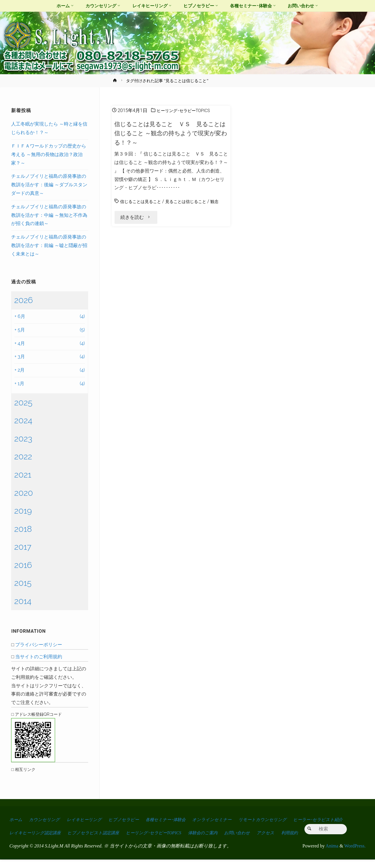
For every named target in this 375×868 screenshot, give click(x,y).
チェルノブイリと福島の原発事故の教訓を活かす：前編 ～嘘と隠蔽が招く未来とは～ (49, 245)
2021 (23, 475)
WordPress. (355, 854)
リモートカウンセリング (284, 819)
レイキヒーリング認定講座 (99, 828)
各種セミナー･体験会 (178, 819)
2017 (23, 547)
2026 (23, 300)
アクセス (19, 841)
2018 (23, 529)
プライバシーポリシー (39, 645)
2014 (23, 601)
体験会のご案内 (282, 828)
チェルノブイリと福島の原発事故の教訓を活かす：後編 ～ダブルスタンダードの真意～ (49, 185)
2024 (23, 420)
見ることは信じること (195, 201)
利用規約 (45, 841)
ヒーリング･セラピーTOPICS (187, 110)
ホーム (16, 819)
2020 (23, 493)
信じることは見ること (144, 201)
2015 (23, 583)
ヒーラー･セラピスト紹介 (36, 828)
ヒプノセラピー (132, 819)
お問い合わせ (320, 828)
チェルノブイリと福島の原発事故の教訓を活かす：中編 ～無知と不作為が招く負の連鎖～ (49, 215)
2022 (23, 456)
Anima (331, 854)
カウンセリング (47, 819)
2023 (23, 439)
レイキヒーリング (90, 819)
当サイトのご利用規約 (39, 657)
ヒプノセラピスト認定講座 (163, 828)
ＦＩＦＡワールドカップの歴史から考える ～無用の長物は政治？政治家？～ (49, 154)
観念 (119, 210)
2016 (23, 565)
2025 (23, 402)
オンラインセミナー (229, 819)
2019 (23, 511)
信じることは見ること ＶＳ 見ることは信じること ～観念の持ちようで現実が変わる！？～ (171, 133)
